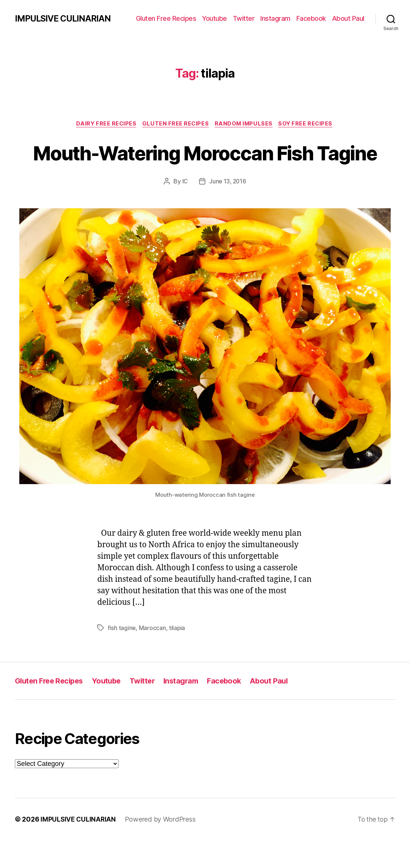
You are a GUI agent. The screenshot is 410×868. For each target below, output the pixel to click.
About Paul (348, 18)
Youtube (214, 18)
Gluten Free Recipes (166, 18)
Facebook (311, 18)
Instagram (275, 18)
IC (184, 209)
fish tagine (122, 656)
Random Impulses (245, 124)
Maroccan (153, 656)
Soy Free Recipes (309, 124)
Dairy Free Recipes (104, 124)
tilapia (178, 656)
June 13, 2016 (228, 209)
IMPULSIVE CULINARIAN (65, 19)
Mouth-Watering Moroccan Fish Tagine (205, 166)
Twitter (244, 18)
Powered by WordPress (161, 847)
